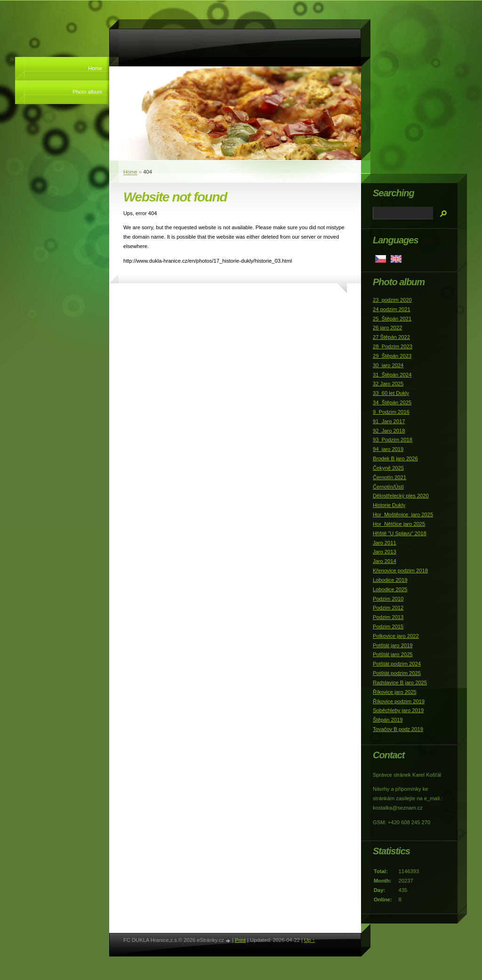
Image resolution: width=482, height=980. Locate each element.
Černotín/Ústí (388, 487)
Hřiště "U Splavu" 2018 (400, 533)
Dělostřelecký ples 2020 (401, 496)
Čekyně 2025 (388, 468)
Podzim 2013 (388, 617)
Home (95, 68)
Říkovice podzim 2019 (399, 701)
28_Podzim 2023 (393, 346)
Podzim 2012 (388, 608)
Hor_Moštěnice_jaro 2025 (403, 514)
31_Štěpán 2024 (392, 375)
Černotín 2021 (390, 477)
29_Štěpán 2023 (392, 356)
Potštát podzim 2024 (397, 664)
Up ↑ (309, 940)
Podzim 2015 (388, 627)
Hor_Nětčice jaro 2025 (399, 524)
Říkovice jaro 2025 (395, 692)
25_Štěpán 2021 (392, 319)
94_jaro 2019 (388, 449)
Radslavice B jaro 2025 (400, 683)
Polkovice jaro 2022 (396, 636)
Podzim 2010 (388, 599)
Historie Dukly (389, 505)
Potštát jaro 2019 (393, 645)
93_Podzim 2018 (393, 440)
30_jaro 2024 (388, 365)
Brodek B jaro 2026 (395, 458)
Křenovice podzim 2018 (400, 570)
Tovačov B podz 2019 (398, 729)
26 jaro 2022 (387, 328)
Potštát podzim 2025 (397, 673)
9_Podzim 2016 (391, 412)
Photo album (87, 92)
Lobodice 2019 (390, 580)
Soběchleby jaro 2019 (398, 710)
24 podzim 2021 (392, 309)
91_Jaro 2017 (389, 421)
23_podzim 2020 (392, 300)
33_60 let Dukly (391, 393)
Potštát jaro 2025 (393, 654)
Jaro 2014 (385, 561)
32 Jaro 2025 (388, 384)
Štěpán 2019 (388, 720)
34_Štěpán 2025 (392, 402)
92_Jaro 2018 (389, 431)
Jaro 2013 (385, 552)
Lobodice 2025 (390, 589)
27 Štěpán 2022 (391, 337)
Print (240, 940)
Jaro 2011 (385, 543)
